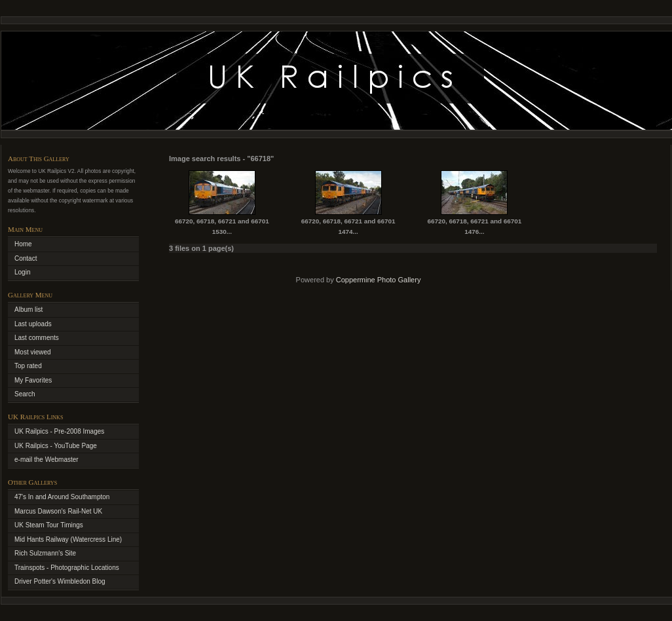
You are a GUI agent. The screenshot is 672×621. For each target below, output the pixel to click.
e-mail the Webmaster (47, 460)
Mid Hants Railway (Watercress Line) (68, 539)
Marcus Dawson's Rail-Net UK (58, 511)
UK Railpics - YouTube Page (56, 446)
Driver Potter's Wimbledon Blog (60, 581)
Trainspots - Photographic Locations (67, 568)
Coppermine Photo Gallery (379, 280)
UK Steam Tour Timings (49, 525)
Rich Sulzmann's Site (45, 553)
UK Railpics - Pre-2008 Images (59, 431)
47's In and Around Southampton (62, 497)
